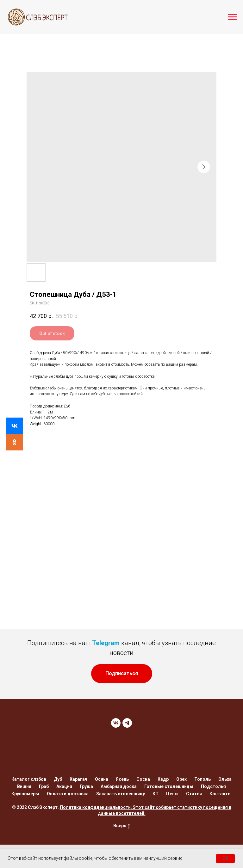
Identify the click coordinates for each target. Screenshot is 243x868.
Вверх (121, 826)
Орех (181, 779)
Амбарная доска (119, 786)
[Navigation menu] (232, 17)
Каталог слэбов (29, 779)
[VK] (116, 723)
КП (156, 794)
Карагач (78, 779)
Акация (64, 786)
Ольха (225, 779)
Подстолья (213, 786)
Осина (102, 779)
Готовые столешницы (169, 786)
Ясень (122, 779)
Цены (172, 794)
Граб (44, 786)
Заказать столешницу (121, 794)
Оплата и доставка (68, 794)
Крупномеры (25, 794)
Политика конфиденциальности (95, 807)
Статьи (194, 794)
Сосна (143, 779)
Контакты (221, 794)
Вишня (24, 786)
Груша (86, 786)
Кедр (163, 779)
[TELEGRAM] (127, 723)
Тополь (202, 779)
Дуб (58, 779)
